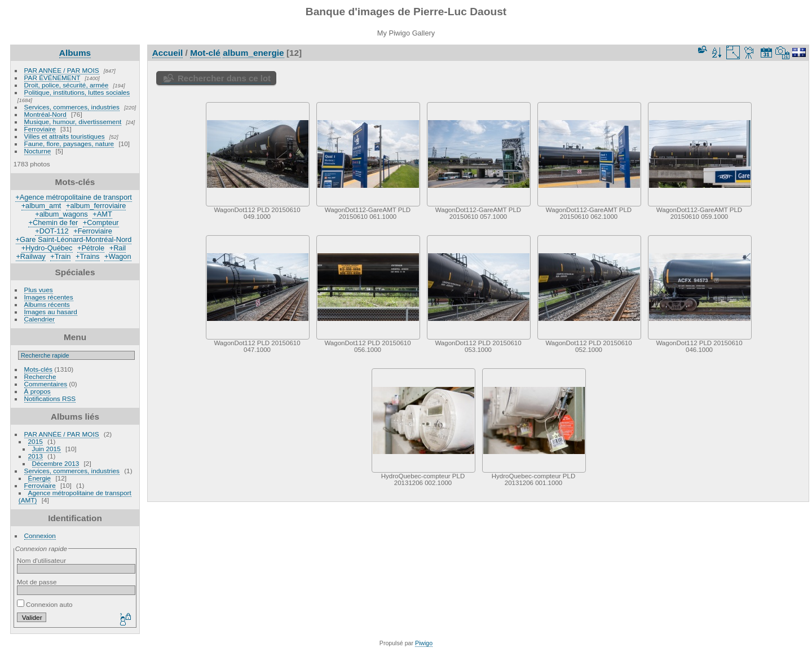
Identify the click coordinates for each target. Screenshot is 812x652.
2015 (36, 441)
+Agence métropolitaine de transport (74, 197)
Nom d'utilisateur (41, 560)
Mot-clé (205, 53)
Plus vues (39, 290)
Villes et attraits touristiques (65, 136)
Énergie (40, 478)
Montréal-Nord (45, 114)
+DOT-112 (52, 231)
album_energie (253, 53)
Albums (75, 53)
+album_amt (41, 206)
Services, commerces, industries (72, 107)
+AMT (102, 214)
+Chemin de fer (53, 223)
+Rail (118, 248)
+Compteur (101, 223)
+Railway (30, 256)
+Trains (88, 256)
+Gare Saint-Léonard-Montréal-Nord (74, 239)
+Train (60, 256)
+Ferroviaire (93, 231)
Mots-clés (38, 369)
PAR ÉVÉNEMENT (52, 78)
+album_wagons (61, 214)
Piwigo (424, 643)
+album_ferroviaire (96, 206)
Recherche (40, 376)
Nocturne (38, 151)
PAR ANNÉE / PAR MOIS (62, 70)
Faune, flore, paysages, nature (69, 144)
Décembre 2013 (56, 463)
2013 (36, 456)
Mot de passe (37, 582)
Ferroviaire (40, 129)
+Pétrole (91, 248)
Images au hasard (51, 312)
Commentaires (46, 384)
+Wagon (118, 256)
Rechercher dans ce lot (224, 78)
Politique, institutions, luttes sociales (77, 92)
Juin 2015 (47, 449)
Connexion (40, 536)
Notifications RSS (50, 398)
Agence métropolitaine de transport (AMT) (75, 496)
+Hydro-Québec (47, 248)
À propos (37, 391)
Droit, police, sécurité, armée (67, 85)
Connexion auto (45, 604)
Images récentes (49, 297)
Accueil (168, 53)
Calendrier (39, 319)
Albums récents (47, 304)
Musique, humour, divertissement (73, 122)
